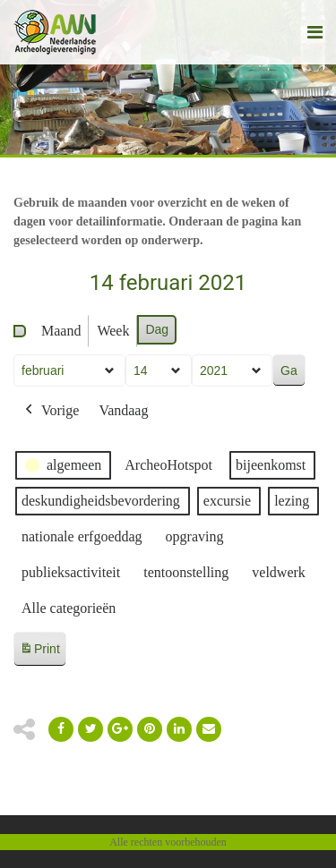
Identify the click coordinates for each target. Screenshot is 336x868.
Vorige (50, 411)
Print (39, 652)
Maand (61, 331)
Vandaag (123, 410)
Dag (157, 329)
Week (113, 331)
